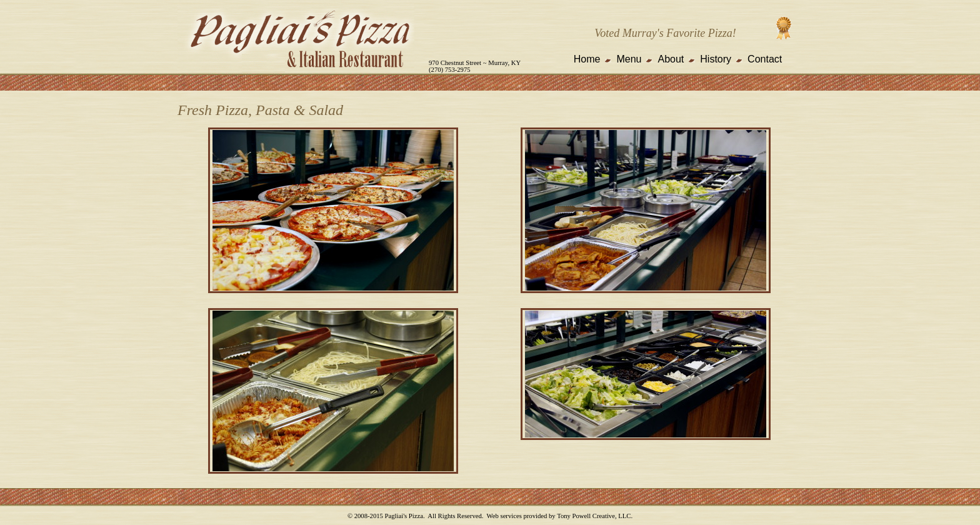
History (716, 59)
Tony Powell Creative (586, 516)
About (671, 59)
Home (587, 59)
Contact (765, 59)
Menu (629, 59)
